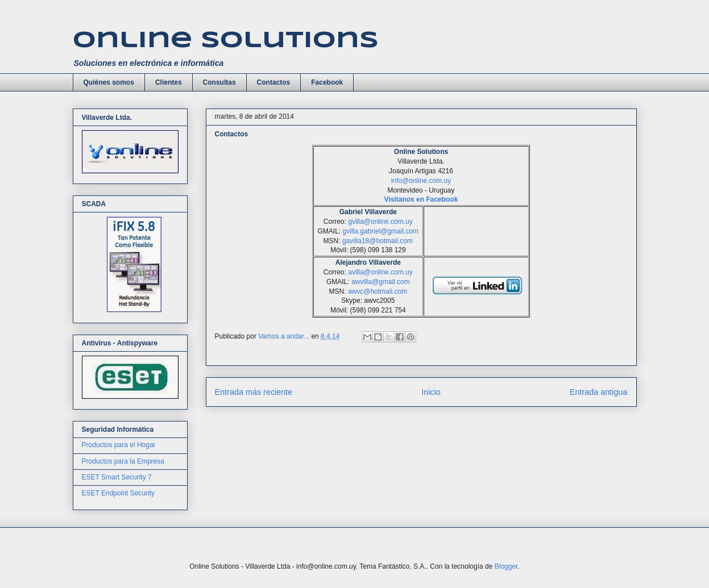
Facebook (327, 82)
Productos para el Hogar (119, 445)
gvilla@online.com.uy (380, 222)
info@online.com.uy (421, 181)
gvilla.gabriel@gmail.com (381, 231)
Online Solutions (226, 41)
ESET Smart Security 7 (117, 477)
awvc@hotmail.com (378, 291)
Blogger (506, 566)
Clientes (169, 82)
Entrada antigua (599, 392)
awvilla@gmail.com (381, 282)
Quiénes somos (109, 82)
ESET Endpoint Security (119, 493)
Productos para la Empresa (123, 461)
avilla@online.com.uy (380, 272)
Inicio (431, 392)
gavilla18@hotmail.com (378, 241)
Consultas (219, 82)
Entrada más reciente (254, 392)
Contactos (274, 82)
